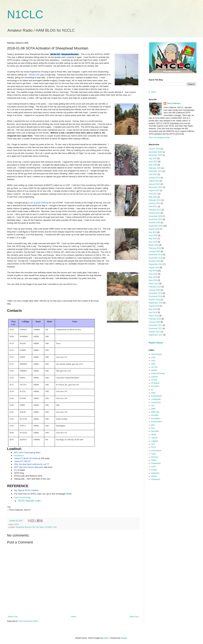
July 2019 (153, 271)
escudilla (155, 415)
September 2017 (156, 335)
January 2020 (154, 251)
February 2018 (155, 319)
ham (153, 428)
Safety (154, 460)
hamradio (155, 431)
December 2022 (155, 187)
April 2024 (153, 174)
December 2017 (155, 325)
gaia (153, 425)
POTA (154, 447)
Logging (154, 441)
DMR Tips (155, 412)
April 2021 (153, 206)
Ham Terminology (22, 497)
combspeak (156, 399)
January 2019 (154, 290)
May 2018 (153, 309)
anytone (154, 377)
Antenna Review (158, 373)
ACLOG (154, 367)
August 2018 (154, 306)
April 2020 (153, 242)
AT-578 (154, 380)
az (152, 390)
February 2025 (155, 168)
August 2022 (154, 190)
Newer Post (13, 617)
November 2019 (155, 258)
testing (154, 470)
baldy (153, 393)
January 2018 (154, 322)
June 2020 (153, 235)
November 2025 (155, 155)
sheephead (156, 463)
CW (153, 406)
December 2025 (155, 152)
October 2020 (154, 223)
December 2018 (155, 293)
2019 (153, 361)
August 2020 (154, 229)
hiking (154, 435)
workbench (156, 479)
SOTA (17, 524)
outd (153, 444)
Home (74, 617)
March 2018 (154, 316)
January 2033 (154, 149)
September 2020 (156, 226)
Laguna (154, 438)
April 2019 (153, 280)
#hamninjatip (156, 354)
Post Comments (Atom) (28, 621)
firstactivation (157, 422)
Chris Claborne (174, 103)
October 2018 (154, 300)
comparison (156, 402)
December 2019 (155, 255)
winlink (154, 476)
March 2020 (154, 245)
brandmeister (157, 396)
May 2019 (153, 277)
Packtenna (19, 456)
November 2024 (155, 171)
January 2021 (154, 213)
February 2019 (155, 287)
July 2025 (153, 158)
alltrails (154, 370)
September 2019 (156, 264)
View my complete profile (159, 138)
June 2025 (153, 162)
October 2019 (154, 261)
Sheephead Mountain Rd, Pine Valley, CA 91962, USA (36, 527)
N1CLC (25, 14)
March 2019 (154, 284)
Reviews (155, 457)
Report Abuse (156, 343)
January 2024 (154, 178)
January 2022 (154, 203)
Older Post (134, 617)
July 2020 (153, 232)
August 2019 (154, 268)
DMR (153, 409)
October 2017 (154, 332)
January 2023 (154, 184)
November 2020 (155, 219)
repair (154, 454)
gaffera (106, 638)
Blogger (124, 638)
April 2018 (153, 312)
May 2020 (153, 239)
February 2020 (155, 248)
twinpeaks (155, 473)
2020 (153, 364)
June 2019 (153, 274)
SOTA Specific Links (29, 501)
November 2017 (155, 328)
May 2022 (153, 197)
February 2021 (155, 210)
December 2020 (155, 216)
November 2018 (155, 296)
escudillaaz (156, 418)
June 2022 (153, 194)
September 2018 (156, 303)
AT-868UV (155, 383)
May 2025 (153, 165)
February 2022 (155, 200)
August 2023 (154, 181)
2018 (153, 357)
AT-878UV (155, 386)
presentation (156, 451)
